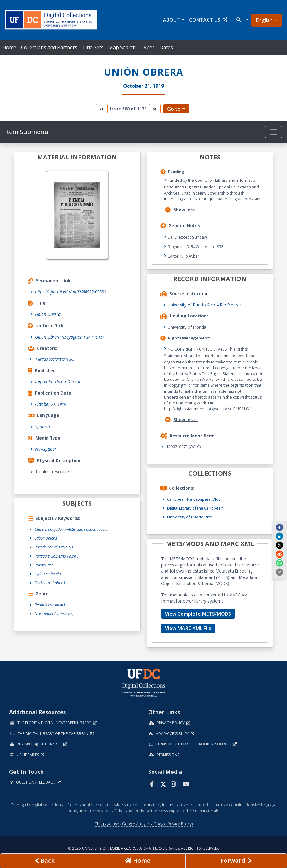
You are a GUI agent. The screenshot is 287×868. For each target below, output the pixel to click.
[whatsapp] (279, 563)
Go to (174, 109)
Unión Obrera (48, 314)
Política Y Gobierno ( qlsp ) (56, 556)
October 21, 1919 (51, 404)
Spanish (42, 427)
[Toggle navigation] (274, 132)
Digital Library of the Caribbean (195, 508)
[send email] (279, 572)
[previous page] (45, 861)
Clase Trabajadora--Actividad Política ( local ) (72, 529)
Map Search (122, 47)
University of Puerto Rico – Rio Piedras (205, 305)
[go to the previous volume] (101, 109)
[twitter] (279, 545)
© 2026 (143, 848)
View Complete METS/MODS (198, 614)
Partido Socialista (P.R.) (54, 547)
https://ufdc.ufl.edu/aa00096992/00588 (70, 292)
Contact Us (208, 20)
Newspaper (46, 449)
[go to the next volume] (155, 109)
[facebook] (279, 527)
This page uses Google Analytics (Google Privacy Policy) (144, 824)
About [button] (171, 20)
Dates (166, 47)
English (264, 20)
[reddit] (279, 554)
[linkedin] (279, 536)
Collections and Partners (49, 47)
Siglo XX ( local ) (48, 574)
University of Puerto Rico (190, 517)
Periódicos (50, 605)
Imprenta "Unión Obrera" (59, 382)
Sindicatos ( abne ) (50, 583)
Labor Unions (46, 538)
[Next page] (236, 861)
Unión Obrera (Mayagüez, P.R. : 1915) (69, 337)
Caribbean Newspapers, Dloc (194, 499)
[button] (242, 20)
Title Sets (93, 47)
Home (9, 47)
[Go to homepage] (138, 861)
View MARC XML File (188, 628)
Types (148, 47)
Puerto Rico (44, 565)
